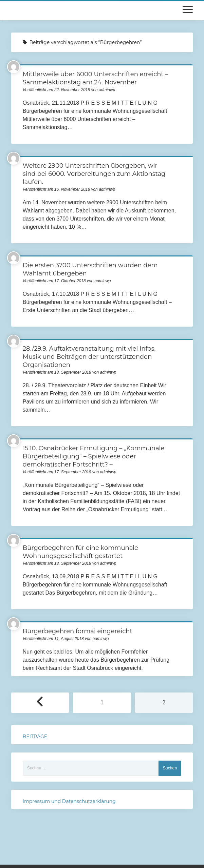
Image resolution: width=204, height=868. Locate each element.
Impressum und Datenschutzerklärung (69, 801)
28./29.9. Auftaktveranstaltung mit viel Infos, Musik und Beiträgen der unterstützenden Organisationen (89, 357)
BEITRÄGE (35, 737)
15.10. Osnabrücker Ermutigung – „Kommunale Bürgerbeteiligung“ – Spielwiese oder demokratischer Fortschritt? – (94, 456)
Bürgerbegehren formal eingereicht (78, 631)
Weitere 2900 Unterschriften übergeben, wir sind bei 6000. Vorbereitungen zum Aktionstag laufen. (94, 174)
